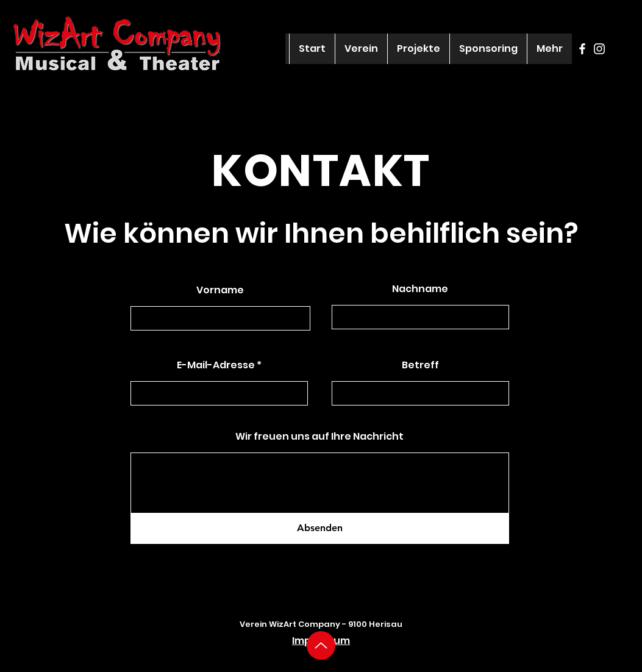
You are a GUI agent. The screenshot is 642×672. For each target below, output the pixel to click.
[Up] (321, 645)
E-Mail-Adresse (216, 365)
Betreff (420, 365)
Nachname (420, 289)
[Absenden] (320, 528)
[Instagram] (599, 49)
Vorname (220, 290)
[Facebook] (582, 49)
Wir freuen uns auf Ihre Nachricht (319, 437)
